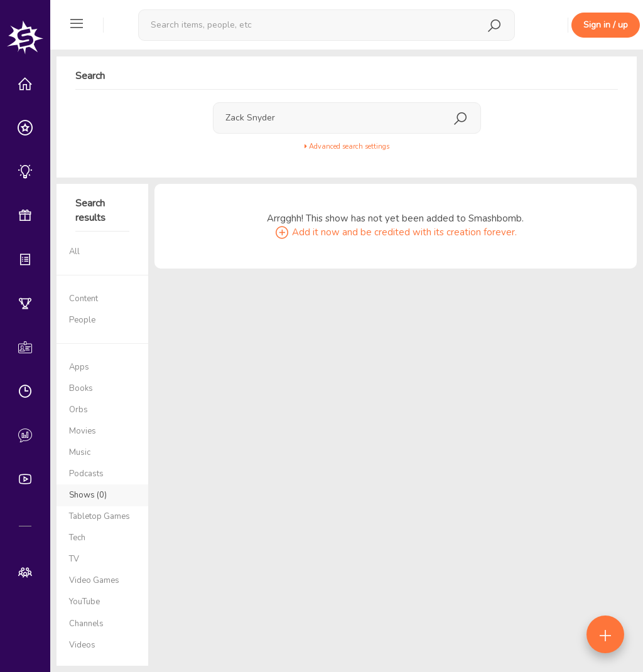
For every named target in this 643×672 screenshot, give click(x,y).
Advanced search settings (347, 147)
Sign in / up (606, 25)
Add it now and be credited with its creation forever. (396, 232)
